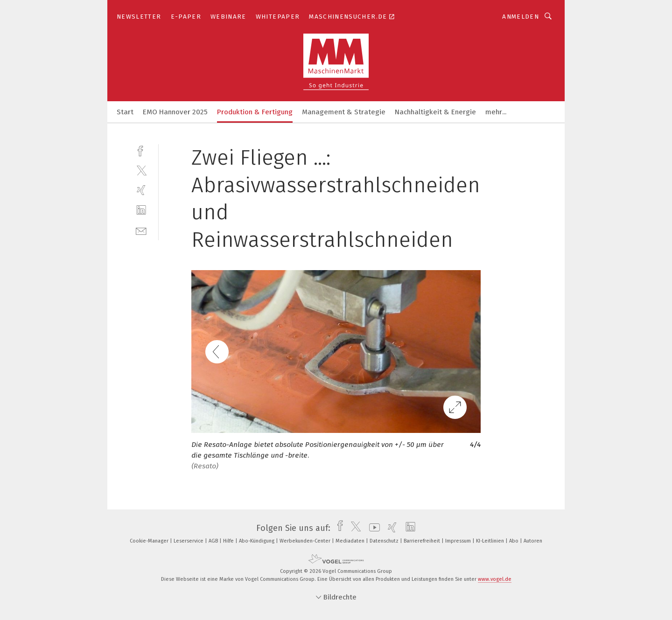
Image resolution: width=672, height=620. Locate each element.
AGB (214, 541)
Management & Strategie (344, 112)
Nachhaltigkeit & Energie (435, 112)
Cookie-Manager (150, 541)
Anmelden (521, 17)
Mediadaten (351, 541)
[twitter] (141, 170)
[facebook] (141, 150)
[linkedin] (141, 210)
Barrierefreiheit (423, 541)
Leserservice (189, 541)
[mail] (141, 230)
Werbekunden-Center (306, 541)
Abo (514, 541)
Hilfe (229, 541)
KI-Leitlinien (491, 541)
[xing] (141, 190)
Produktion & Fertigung (255, 112)
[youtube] (372, 528)
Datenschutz (385, 541)
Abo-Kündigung (257, 541)
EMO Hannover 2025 (175, 112)
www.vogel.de (495, 579)
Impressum (459, 541)
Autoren (533, 541)
